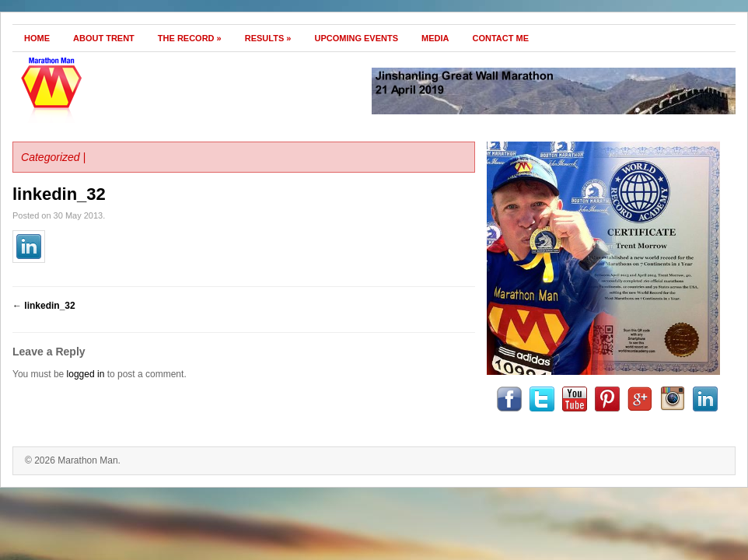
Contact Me (501, 38)
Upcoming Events (356, 38)
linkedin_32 (59, 194)
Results (268, 38)
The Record (190, 38)
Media (435, 38)
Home (37, 38)
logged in (86, 374)
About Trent (104, 38)
